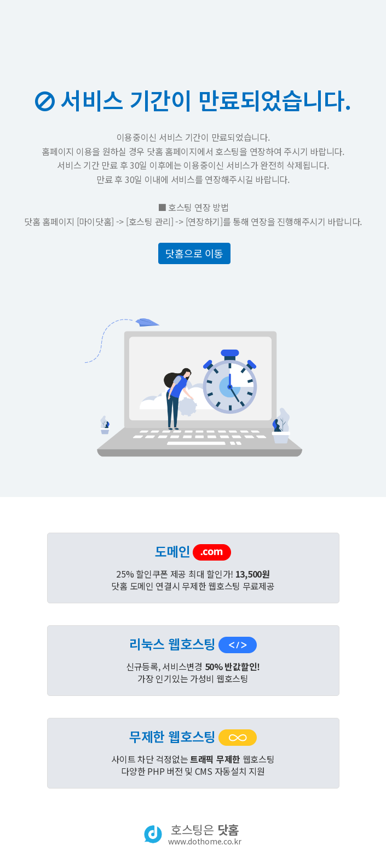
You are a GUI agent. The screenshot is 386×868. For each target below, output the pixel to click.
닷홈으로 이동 (194, 253)
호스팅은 (204, 834)
